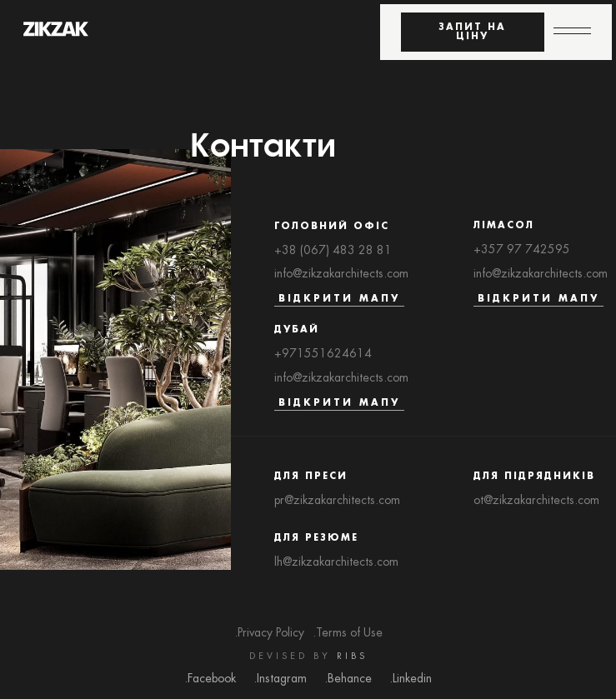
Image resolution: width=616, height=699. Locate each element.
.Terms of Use (348, 633)
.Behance (348, 679)
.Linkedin (411, 679)
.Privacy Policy (269, 633)
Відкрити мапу (339, 299)
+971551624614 (323, 354)
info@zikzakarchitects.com (341, 274)
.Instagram (280, 679)
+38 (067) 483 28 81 (333, 251)
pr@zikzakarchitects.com (337, 501)
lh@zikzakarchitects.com (336, 562)
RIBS (352, 657)
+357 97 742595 (522, 250)
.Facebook (210, 679)
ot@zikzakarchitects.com (536, 501)
